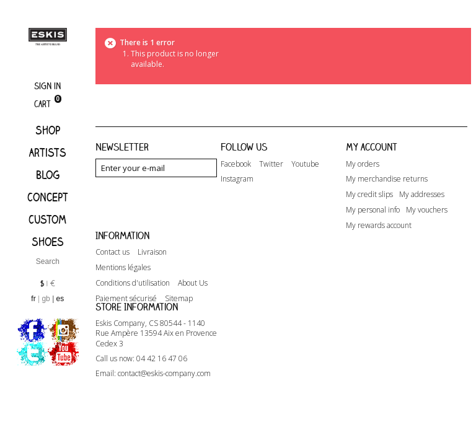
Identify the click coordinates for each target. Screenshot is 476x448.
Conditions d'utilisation (133, 303)
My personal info (373, 210)
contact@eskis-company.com (164, 414)
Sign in (47, 86)
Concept (48, 197)
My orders (363, 164)
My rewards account (379, 226)
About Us (193, 303)
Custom (47, 219)
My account (372, 147)
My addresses (422, 195)
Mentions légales (123, 288)
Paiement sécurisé (126, 318)
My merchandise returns (387, 179)
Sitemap (179, 318)
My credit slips (369, 195)
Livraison (152, 272)
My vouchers (427, 210)
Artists (48, 152)
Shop (48, 130)
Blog (48, 175)
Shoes (48, 242)
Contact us (112, 272)
